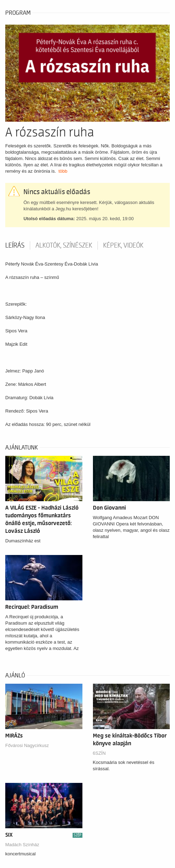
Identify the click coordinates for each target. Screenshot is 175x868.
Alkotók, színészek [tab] (64, 245)
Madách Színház (22, 845)
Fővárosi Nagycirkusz (27, 745)
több (63, 171)
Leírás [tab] (15, 245)
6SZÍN (99, 753)
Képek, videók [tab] (123, 245)
